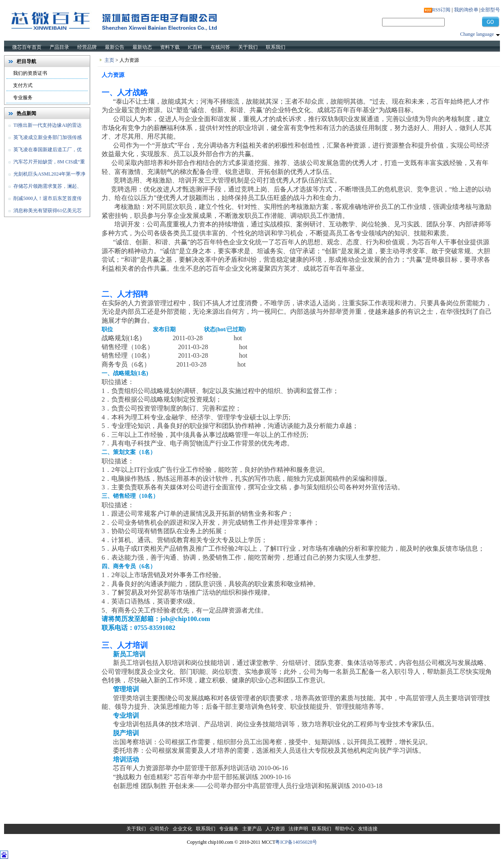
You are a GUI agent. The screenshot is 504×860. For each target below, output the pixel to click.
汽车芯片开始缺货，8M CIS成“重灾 (45, 163)
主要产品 (252, 829)
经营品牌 (87, 47)
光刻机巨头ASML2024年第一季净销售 (45, 176)
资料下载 (170, 47)
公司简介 (159, 829)
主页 (109, 60)
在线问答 (220, 47)
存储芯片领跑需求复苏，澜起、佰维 (43, 188)
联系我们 (276, 47)
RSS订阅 (441, 10)
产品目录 (59, 47)
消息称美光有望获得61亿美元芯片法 (43, 212)
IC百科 (195, 47)
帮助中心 (345, 829)
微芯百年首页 (27, 47)
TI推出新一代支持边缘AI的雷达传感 (43, 127)
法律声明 (298, 829)
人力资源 (275, 829)
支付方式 (23, 85)
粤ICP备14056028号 (296, 842)
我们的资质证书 (30, 73)
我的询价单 (466, 10)
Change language (477, 34)
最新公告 (115, 47)
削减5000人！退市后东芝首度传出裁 (43, 200)
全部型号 (490, 10)
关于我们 (248, 47)
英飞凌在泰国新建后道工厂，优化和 (43, 151)
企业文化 (182, 829)
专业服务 (23, 98)
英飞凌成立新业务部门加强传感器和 (43, 139)
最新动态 (142, 47)
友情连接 (368, 829)
